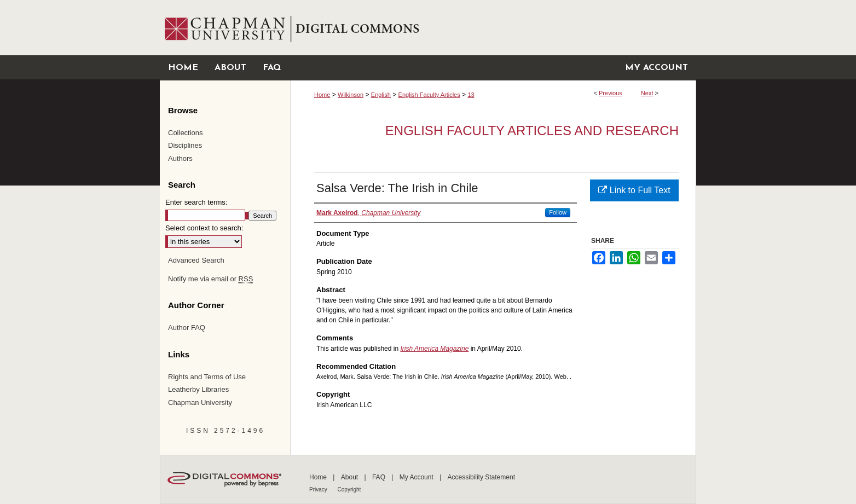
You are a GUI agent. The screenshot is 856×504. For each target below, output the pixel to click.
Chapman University (200, 402)
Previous (611, 93)
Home (322, 95)
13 (471, 95)
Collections (186, 133)
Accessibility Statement (481, 477)
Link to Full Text (634, 190)
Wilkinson (351, 95)
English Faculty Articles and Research (532, 131)
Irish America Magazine (434, 349)
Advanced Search (196, 260)
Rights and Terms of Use (207, 377)
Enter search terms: (196, 202)
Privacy (319, 489)
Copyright (349, 489)
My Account (417, 477)
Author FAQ (187, 328)
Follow (558, 212)
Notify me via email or (210, 279)
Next (647, 93)
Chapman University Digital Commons (493, 28)
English (381, 95)
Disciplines (185, 145)
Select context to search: (204, 228)
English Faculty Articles (429, 95)
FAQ (380, 477)
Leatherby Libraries (198, 389)
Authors (180, 158)
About (351, 477)
